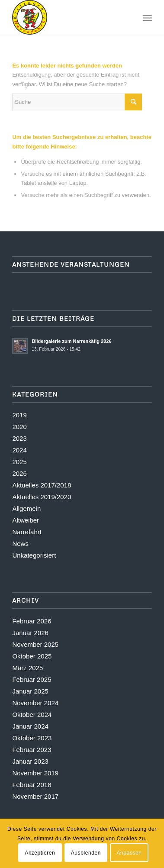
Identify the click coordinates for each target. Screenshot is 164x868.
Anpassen (129, 853)
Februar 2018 (32, 785)
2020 (19, 427)
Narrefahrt (27, 532)
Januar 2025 (30, 691)
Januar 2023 (30, 761)
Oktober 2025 (32, 656)
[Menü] (147, 17)
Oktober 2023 (32, 738)
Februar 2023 (32, 750)
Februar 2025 (32, 679)
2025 (19, 462)
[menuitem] (147, 17)
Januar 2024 (30, 726)
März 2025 (27, 668)
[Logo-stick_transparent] (68, 17)
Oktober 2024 (32, 715)
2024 (19, 450)
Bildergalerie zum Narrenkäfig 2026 (71, 341)
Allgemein (26, 508)
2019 (19, 415)
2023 (19, 438)
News (20, 544)
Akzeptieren (40, 853)
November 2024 (35, 703)
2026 (19, 473)
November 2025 (35, 644)
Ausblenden (86, 853)
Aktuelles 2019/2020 (42, 497)
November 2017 (35, 796)
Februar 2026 (32, 621)
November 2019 (35, 773)
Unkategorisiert (34, 555)
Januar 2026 (30, 633)
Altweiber (26, 520)
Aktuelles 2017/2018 (42, 485)
